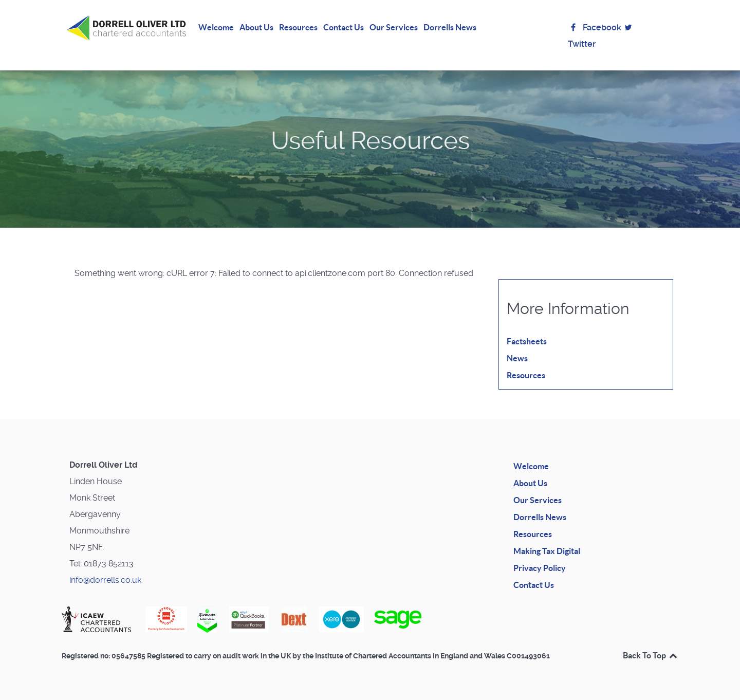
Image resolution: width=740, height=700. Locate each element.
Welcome (531, 466)
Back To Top (651, 655)
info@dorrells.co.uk (105, 580)
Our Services (538, 500)
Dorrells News (540, 517)
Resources (526, 375)
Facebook (595, 27)
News (517, 358)
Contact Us (534, 585)
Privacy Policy (540, 568)
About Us (530, 483)
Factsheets (527, 341)
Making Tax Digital (547, 551)
